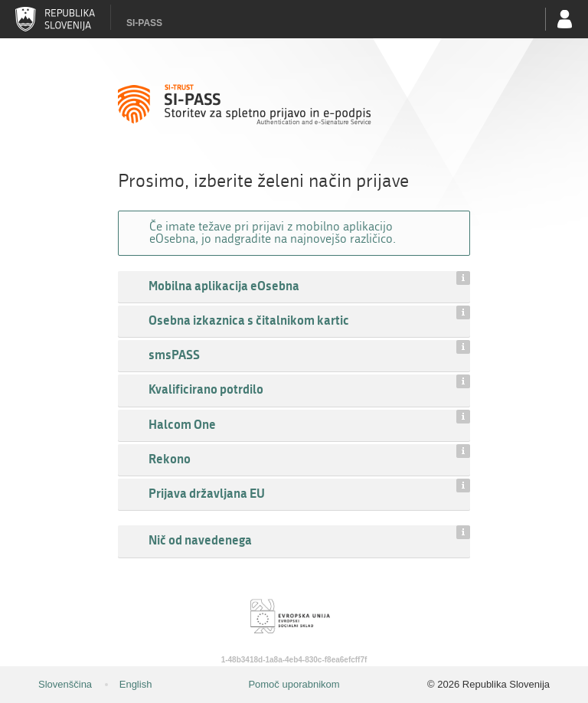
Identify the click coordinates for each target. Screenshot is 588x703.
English (136, 684)
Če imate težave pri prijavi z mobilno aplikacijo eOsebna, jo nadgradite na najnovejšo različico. (273, 232)
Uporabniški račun (565, 19)
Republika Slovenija (55, 19)
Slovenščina (65, 684)
